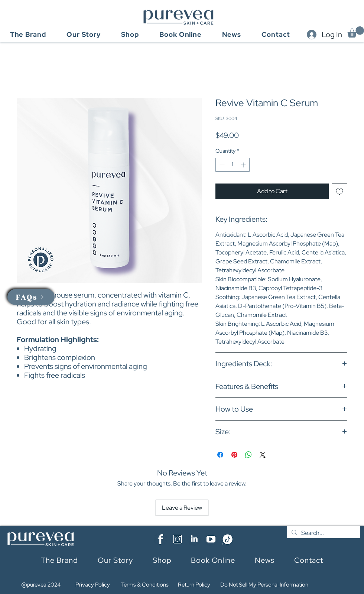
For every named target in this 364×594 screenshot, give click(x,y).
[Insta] (177, 539)
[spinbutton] (233, 165)
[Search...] (323, 533)
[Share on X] (263, 455)
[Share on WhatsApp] (248, 455)
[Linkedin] (194, 539)
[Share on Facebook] (220, 455)
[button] (356, 32)
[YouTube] (211, 539)
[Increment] (244, 165)
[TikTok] (227, 539)
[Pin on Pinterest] (234, 455)
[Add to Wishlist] (339, 191)
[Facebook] (161, 539)
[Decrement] (221, 165)
